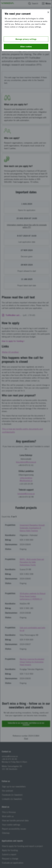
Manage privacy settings (26, 39)
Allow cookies (26, 47)
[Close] (48, 12)
